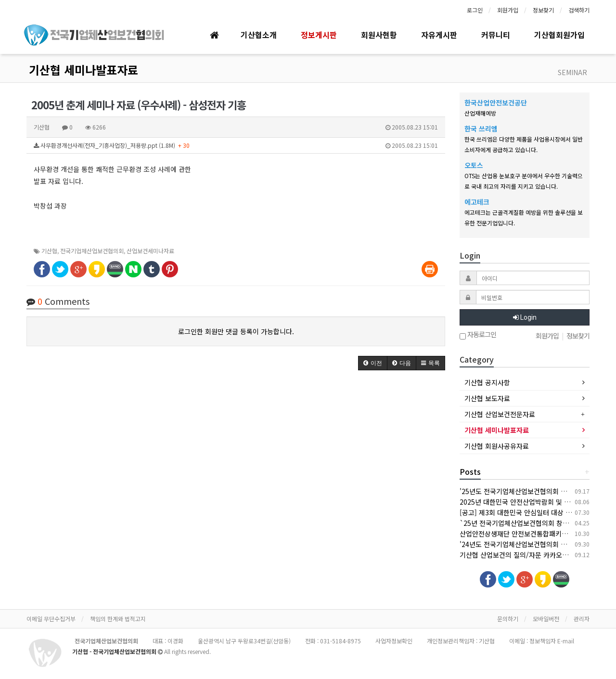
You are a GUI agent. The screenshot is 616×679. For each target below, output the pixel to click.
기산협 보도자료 (487, 398)
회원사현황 (379, 35)
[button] (373, 363)
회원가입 (508, 10)
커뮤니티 (496, 35)
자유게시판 (439, 35)
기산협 (49, 251)
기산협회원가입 (559, 35)
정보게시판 (319, 35)
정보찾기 (543, 10)
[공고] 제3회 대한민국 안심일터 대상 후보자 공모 (529, 512)
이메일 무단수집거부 (51, 619)
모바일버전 (546, 619)
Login (525, 317)
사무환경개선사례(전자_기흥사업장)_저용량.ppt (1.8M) (236, 145)
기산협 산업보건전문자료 (500, 414)
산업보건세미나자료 (150, 251)
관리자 (582, 619)
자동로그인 (478, 335)
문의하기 (508, 619)
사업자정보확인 (394, 641)
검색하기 (579, 10)
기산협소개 (259, 35)
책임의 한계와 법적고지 (118, 619)
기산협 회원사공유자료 (497, 446)
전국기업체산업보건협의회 (92, 251)
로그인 (475, 10)
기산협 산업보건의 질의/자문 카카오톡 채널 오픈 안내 (536, 555)
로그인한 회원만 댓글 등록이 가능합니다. (236, 331)
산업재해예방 (480, 113)
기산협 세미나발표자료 (83, 70)
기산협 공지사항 (487, 382)
